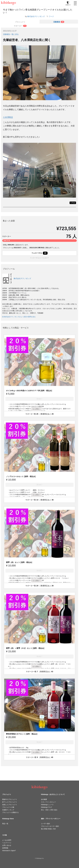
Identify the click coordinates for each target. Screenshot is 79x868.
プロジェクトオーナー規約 (50, 826)
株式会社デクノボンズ (36, 16)
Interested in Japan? (9, 851)
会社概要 (44, 799)
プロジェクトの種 (8, 807)
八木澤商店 (8, 117)
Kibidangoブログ (47, 807)
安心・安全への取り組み (49, 810)
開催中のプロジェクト (10, 799)
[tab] (59, 22)
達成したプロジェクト (10, 805)
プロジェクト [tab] (20, 22)
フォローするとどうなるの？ (39, 258)
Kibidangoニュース (47, 805)
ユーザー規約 (45, 824)
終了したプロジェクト (10, 802)
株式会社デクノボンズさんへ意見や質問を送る (19, 317)
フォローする (39, 253)
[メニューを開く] (75, 3)
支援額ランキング (8, 810)
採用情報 (5, 848)
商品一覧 (5, 824)
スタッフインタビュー (48, 802)
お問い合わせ (7, 845)
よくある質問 (7, 840)
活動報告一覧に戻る (11, 34)
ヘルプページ (7, 843)
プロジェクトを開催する (10, 812)
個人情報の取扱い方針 (48, 829)
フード (51, 16)
